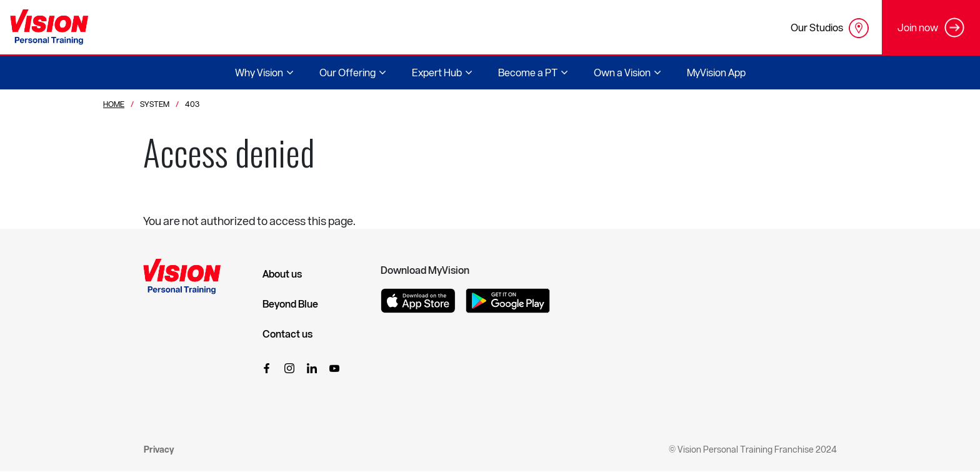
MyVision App (716, 72)
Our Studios (830, 28)
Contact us (287, 334)
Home (114, 104)
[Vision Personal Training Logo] (49, 27)
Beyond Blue (290, 304)
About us (282, 274)
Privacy (159, 449)
